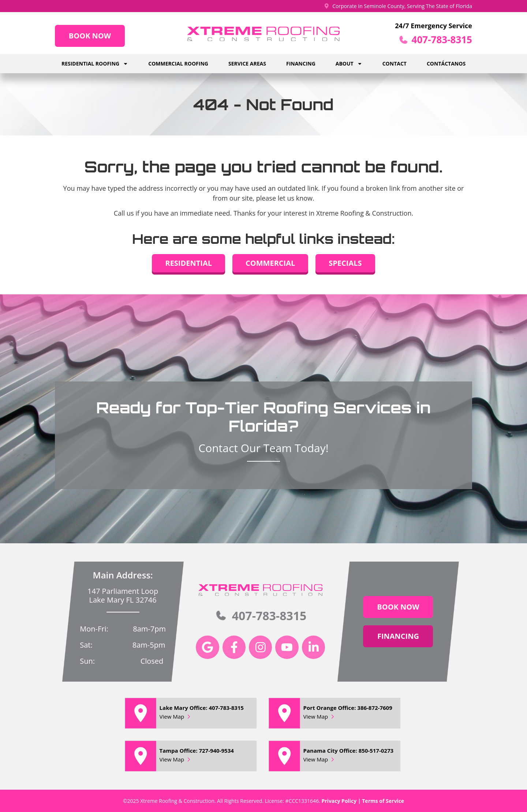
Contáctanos (446, 64)
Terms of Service (383, 801)
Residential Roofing (95, 64)
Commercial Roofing (178, 64)
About (349, 64)
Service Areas (247, 64)
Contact (395, 64)
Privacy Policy (339, 801)
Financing (301, 64)
